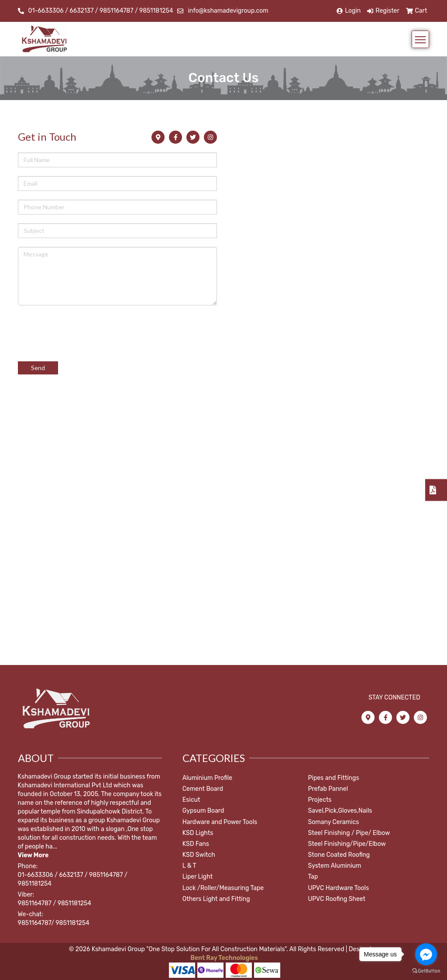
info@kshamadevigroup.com (228, 11)
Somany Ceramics (334, 822)
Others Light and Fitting (216, 899)
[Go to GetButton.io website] (426, 971)
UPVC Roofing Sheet (337, 899)
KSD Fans (196, 844)
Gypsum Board (203, 811)
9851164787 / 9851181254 (55, 903)
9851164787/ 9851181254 (54, 923)
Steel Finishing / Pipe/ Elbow (349, 833)
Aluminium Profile (207, 778)
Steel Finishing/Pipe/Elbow (347, 844)
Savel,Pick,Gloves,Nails (340, 811)
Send (38, 368)
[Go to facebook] (426, 954)
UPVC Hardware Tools (339, 888)
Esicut (191, 800)
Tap (313, 877)
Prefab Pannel (328, 789)
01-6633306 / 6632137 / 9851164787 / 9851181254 (101, 11)
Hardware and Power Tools (220, 822)
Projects (320, 800)
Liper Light (198, 877)
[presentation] (84, 329)
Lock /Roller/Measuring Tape (223, 888)
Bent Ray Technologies (223, 958)
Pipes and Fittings (334, 778)
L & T (189, 866)
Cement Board (203, 789)
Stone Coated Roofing (339, 855)
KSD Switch (199, 855)
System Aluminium (335, 866)
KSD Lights (198, 833)
